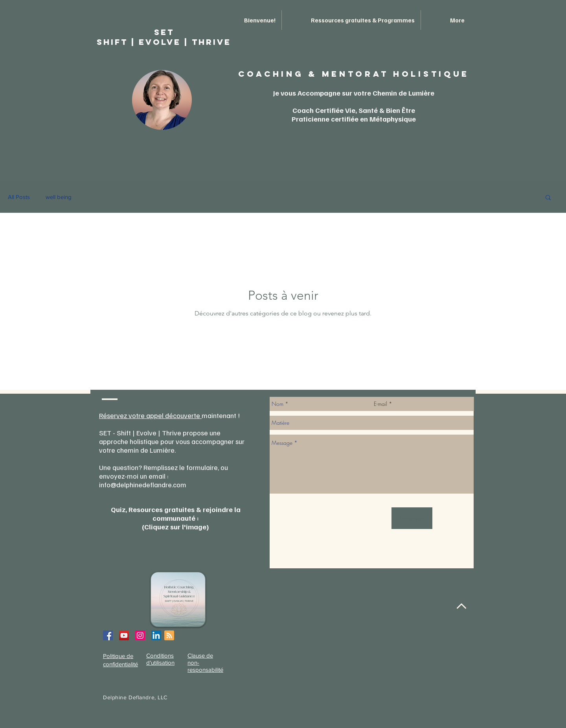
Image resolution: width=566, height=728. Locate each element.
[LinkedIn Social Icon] (156, 635)
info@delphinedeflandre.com (143, 485)
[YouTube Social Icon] (124, 635)
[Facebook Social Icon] (108, 635)
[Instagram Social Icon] (140, 635)
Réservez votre (123, 415)
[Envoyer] (412, 518)
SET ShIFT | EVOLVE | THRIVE (164, 37)
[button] (548, 198)
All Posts (19, 197)
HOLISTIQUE (431, 74)
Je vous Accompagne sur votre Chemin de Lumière (354, 93)
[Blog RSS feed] (169, 636)
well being (59, 197)
